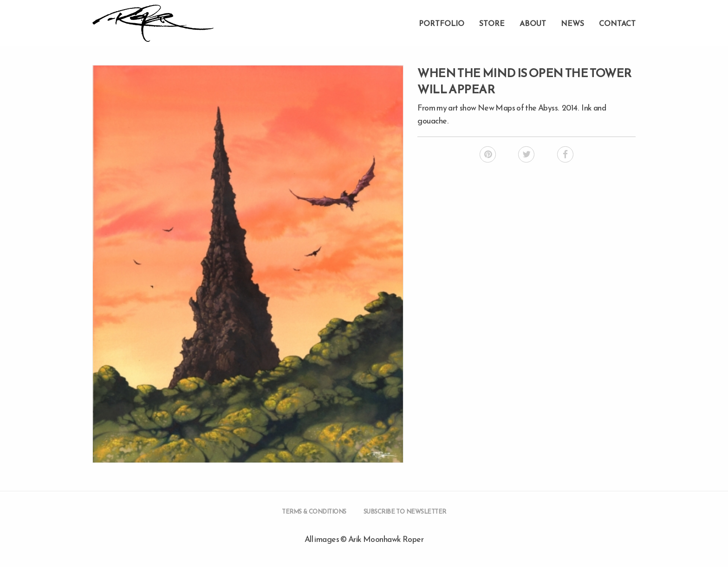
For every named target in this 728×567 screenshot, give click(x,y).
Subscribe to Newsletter (405, 512)
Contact (617, 23)
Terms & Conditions (314, 512)
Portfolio (442, 23)
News (572, 23)
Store (492, 23)
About (533, 23)
